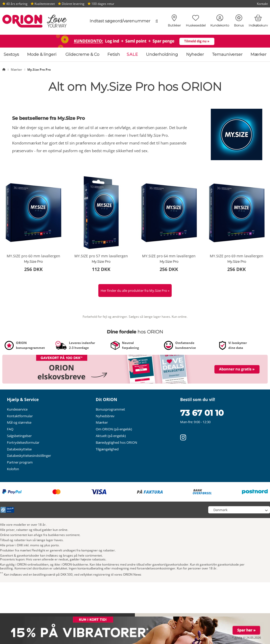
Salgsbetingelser (19, 436)
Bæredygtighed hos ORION (116, 442)
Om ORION (114, 429)
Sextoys (11, 54)
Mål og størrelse (19, 422)
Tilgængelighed (107, 449)
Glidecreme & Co (82, 54)
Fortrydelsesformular (23, 442)
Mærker (258, 54)
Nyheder (195, 54)
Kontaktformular (20, 416)
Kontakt (262, 4)
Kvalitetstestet (43, 4)
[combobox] (122, 21)
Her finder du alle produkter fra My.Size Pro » (135, 291)
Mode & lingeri (42, 54)
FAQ (10, 429)
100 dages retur (101, 4)
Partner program (20, 462)
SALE (132, 54)
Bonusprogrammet (110, 409)
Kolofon (13, 469)
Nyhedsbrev (105, 416)
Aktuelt (111, 436)
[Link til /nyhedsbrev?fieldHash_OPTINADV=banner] (135, 369)
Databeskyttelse (19, 449)
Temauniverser (227, 54)
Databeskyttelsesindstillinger (29, 456)
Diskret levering (71, 4)
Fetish (114, 54)
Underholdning (162, 54)
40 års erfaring (15, 4)
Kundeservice (17, 409)
